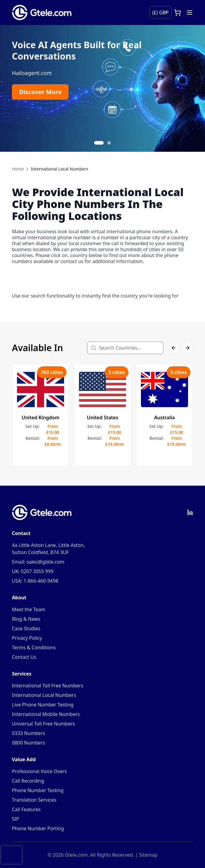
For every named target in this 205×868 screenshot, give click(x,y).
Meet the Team (29, 609)
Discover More (40, 92)
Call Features (26, 809)
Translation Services (34, 800)
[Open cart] (178, 12)
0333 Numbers (28, 733)
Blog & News (26, 619)
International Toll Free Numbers (48, 686)
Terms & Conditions (34, 648)
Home (18, 169)
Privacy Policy (27, 638)
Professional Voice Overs (39, 771)
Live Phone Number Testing (43, 705)
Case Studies (26, 628)
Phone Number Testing (38, 790)
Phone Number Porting (38, 828)
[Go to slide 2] (109, 143)
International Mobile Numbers (46, 714)
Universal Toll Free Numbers (43, 724)
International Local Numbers (44, 695)
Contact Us (24, 657)
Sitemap (148, 855)
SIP (15, 819)
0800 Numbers (28, 743)
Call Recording (28, 781)
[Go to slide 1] (99, 143)
